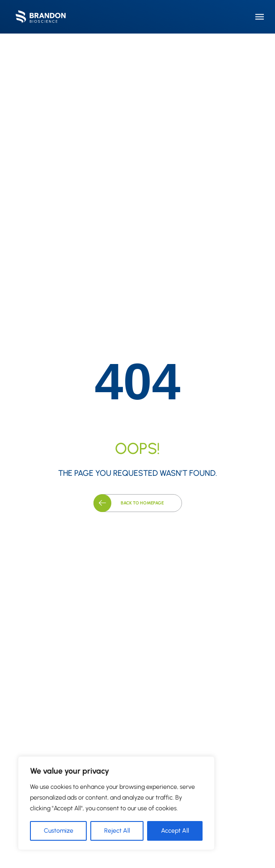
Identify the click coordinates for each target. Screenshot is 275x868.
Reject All (117, 831)
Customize (59, 831)
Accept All (175, 831)
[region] (116, 803)
